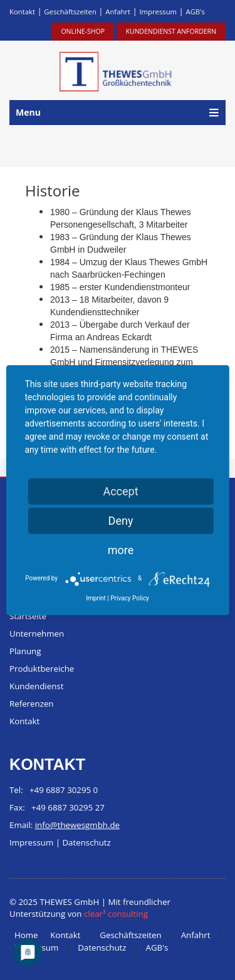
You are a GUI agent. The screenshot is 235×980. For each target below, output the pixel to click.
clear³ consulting (116, 914)
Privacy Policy (130, 598)
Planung (25, 651)
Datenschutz (86, 842)
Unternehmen (37, 634)
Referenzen (32, 704)
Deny (121, 520)
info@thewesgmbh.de (77, 825)
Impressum (158, 12)
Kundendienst (36, 686)
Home (26, 935)
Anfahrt (118, 12)
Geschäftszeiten (70, 12)
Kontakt (22, 12)
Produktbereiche (42, 669)
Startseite (28, 616)
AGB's (195, 12)
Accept (120, 491)
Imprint (96, 598)
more (121, 549)
